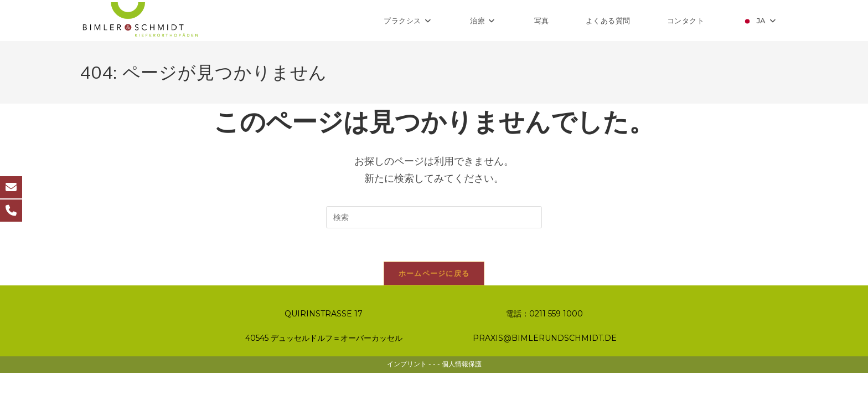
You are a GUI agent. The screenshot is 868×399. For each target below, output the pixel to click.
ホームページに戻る (434, 273)
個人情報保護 (462, 390)
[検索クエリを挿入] (434, 217)
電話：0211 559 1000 (544, 340)
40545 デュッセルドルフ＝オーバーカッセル (324, 364)
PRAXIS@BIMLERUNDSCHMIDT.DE (545, 364)
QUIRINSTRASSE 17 (324, 340)
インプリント (407, 390)
